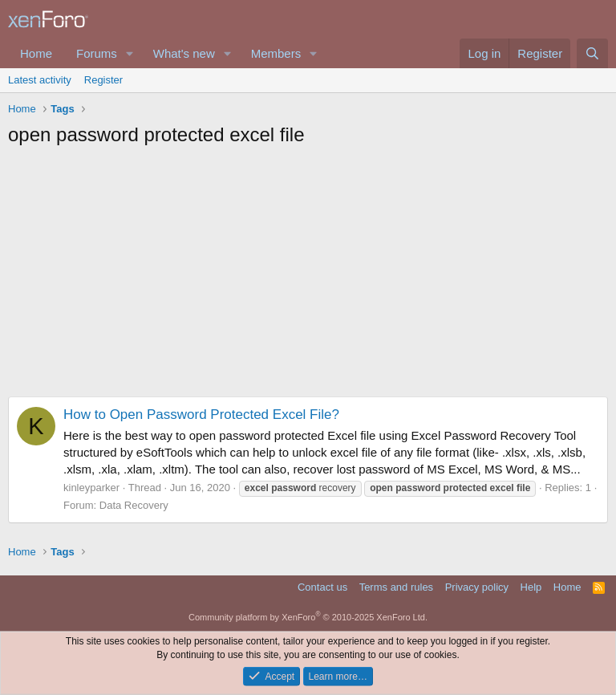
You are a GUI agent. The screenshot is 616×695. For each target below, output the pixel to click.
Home (36, 53)
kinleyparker (91, 488)
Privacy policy (477, 587)
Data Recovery (134, 505)
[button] (130, 53)
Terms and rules (396, 587)
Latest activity (40, 80)
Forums (97, 53)
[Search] (592, 53)
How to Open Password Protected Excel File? (201, 415)
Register (103, 80)
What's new (184, 53)
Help (531, 587)
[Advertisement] (308, 276)
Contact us (322, 587)
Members (276, 53)
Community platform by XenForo (308, 617)
